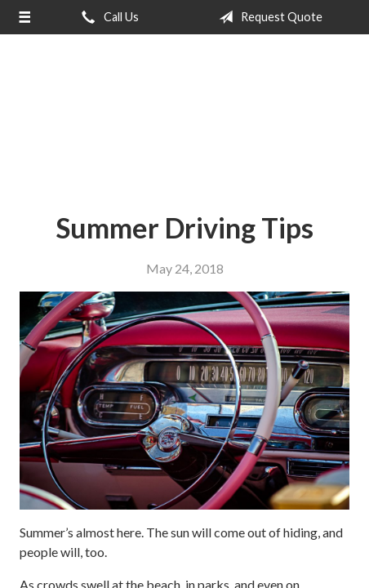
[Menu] (24, 17)
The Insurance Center (184, 110)
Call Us (107, 17)
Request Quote (267, 17)
